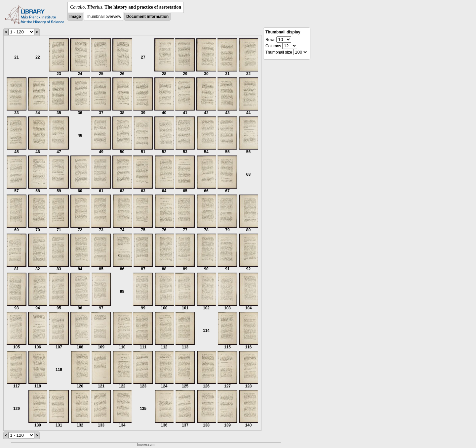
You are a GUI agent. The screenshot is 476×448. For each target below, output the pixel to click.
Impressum (146, 445)
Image (75, 17)
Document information (147, 17)
